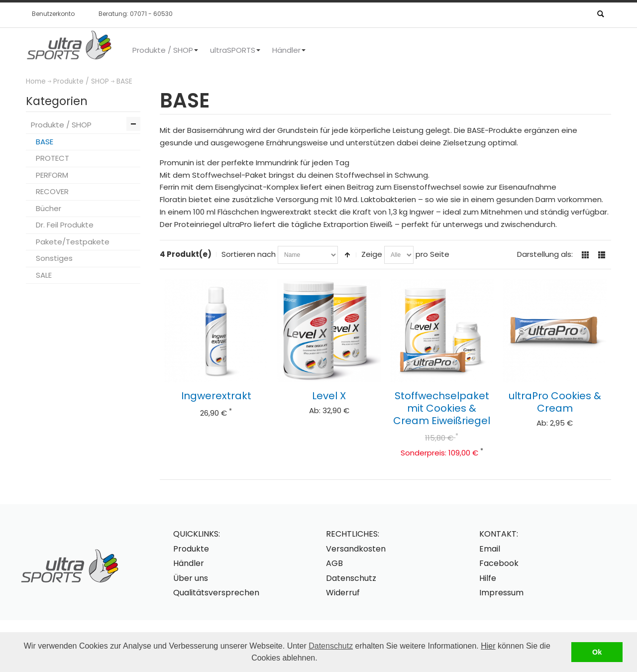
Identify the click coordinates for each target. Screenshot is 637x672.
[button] (321, 659)
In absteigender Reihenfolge (347, 255)
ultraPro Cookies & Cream (555, 402)
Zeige (372, 254)
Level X (329, 396)
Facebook (499, 563)
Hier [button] (488, 646)
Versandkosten (356, 549)
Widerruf (343, 593)
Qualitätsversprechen (216, 593)
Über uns (191, 578)
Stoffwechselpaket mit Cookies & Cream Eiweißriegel (442, 408)
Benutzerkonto (53, 14)
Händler (189, 563)
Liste (602, 255)
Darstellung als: (545, 254)
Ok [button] (597, 652)
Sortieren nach (249, 254)
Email (490, 549)
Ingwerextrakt (216, 396)
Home (36, 81)
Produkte (191, 549)
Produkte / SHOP (81, 81)
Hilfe (488, 578)
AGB (334, 563)
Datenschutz (331, 646)
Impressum (501, 593)
